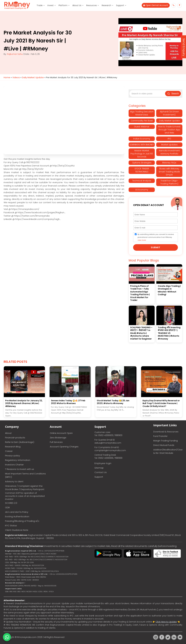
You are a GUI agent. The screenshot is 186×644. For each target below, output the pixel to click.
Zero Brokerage (58, 438)
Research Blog (13, 447)
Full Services (56, 442)
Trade (40, 5)
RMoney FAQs (169, 163)
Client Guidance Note (17, 530)
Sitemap (99, 468)
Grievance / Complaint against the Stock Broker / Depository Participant (25, 488)
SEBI (7, 592)
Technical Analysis (142, 181)
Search (173, 94)
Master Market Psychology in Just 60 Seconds (142, 154)
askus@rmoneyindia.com (108, 443)
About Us (77, 5)
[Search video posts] (148, 94)
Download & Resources (166, 432)
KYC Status (11, 525)
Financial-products (15, 438)
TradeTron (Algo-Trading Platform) (169, 182)
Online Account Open (61, 433)
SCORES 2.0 (11, 503)
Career (9, 451)
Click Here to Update (166, 622)
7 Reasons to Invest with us (20, 469)
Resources (92, 5)
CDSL (40, 592)
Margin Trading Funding (166, 441)
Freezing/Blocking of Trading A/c (22, 521)
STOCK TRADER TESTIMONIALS (142, 170)
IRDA (46, 592)
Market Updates (169, 145)
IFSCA (56, 571)
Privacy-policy (12, 456)
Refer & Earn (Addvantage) (20, 442)
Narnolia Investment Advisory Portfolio (169, 152)
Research (106, 5)
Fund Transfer (160, 436)
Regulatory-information (18, 460)
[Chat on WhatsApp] (7, 637)
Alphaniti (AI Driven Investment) (169, 113)
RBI (11, 592)
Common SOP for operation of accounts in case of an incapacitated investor (25, 496)
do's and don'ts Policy (17, 512)
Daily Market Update (33, 77)
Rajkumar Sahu (15, 54)
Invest (51, 5)
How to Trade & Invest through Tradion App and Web (169, 130)
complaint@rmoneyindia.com (110, 450)
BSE (19, 592)
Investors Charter (14, 465)
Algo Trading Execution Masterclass (142, 113)
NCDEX (29, 592)
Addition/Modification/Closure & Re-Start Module (168, 451)
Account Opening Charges (64, 447)
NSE (15, 592)
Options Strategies (142, 163)
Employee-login (103, 463)
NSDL (35, 592)
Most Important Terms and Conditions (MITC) (25, 475)
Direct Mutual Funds (164, 445)
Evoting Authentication (17, 516)
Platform (63, 5)
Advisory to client (14, 481)
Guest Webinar (142, 127)
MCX (23, 592)
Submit (156, 247)
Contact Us (101, 472)
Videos (16, 77)
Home (7, 77)
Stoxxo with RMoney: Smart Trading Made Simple (169, 172)
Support (120, 5)
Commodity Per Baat (142, 121)
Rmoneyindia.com (27, 637)
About (8, 433)
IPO (169, 139)
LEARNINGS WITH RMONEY (142, 145)
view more (142, 240)
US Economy (142, 190)
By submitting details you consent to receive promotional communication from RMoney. (156, 237)
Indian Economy (142, 139)
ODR (7, 507)
